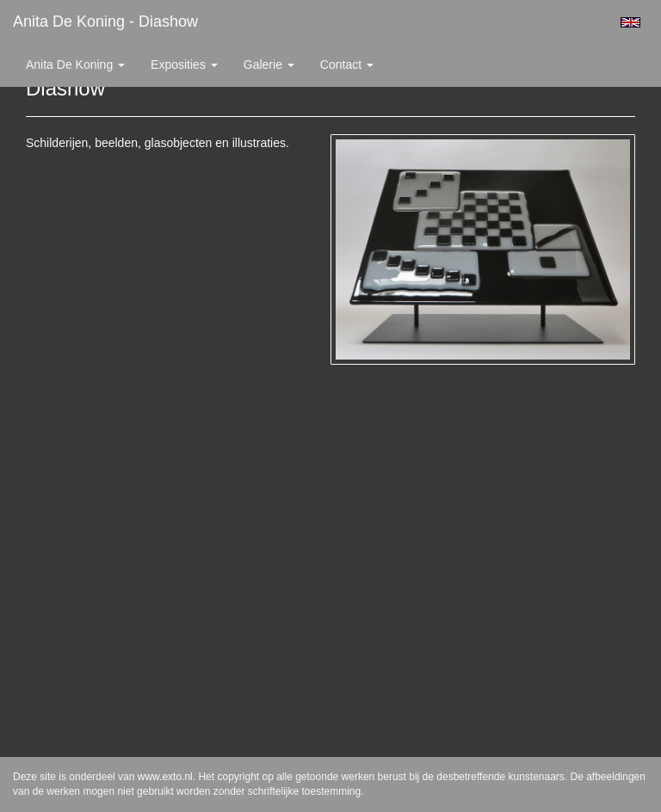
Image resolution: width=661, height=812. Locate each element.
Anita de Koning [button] (75, 65)
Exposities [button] (184, 65)
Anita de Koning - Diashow (105, 22)
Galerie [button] (269, 65)
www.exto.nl (165, 777)
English (630, 22)
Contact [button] (347, 65)
